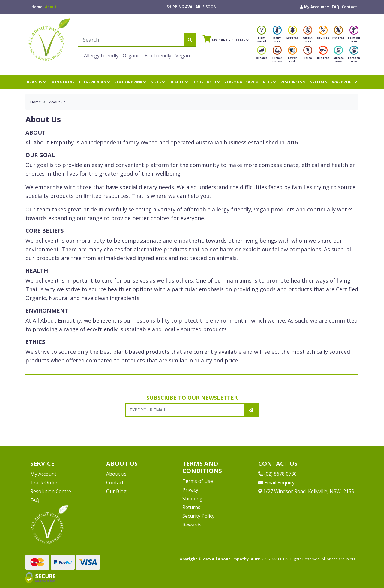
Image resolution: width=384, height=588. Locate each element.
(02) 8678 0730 (277, 474)
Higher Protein (277, 56)
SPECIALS (319, 82)
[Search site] (190, 40)
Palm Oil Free (354, 36)
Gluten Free (308, 36)
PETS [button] (269, 82)
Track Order (44, 483)
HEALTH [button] (179, 82)
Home (37, 7)
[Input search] (131, 40)
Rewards (192, 525)
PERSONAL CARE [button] (241, 82)
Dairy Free (277, 36)
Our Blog (116, 491)
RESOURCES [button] (293, 82)
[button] (315, 7)
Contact (349, 7)
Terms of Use (198, 481)
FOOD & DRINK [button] (130, 82)
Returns (191, 507)
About (51, 7)
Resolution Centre (51, 491)
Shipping (192, 499)
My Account (43, 474)
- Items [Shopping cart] (226, 39)
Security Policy (198, 516)
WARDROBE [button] (345, 82)
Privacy (190, 490)
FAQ (336, 7)
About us (116, 474)
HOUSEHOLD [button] (206, 82)
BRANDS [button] (36, 82)
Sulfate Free (339, 56)
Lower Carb (292, 56)
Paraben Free (354, 56)
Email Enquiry (276, 483)
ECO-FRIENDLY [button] (94, 82)
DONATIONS (62, 82)
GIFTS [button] (158, 82)
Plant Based (262, 36)
